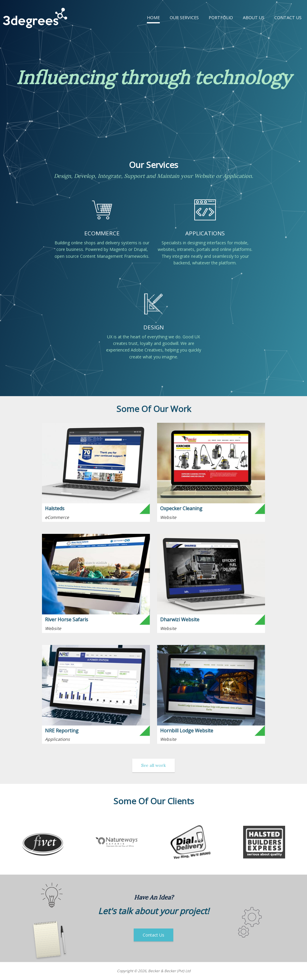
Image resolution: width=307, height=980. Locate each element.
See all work (153, 765)
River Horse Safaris (67, 619)
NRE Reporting (62, 731)
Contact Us (288, 18)
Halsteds (55, 508)
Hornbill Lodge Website (187, 731)
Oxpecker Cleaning (181, 508)
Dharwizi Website (180, 619)
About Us (254, 18)
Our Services (184, 18)
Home (153, 18)
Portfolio (221, 18)
